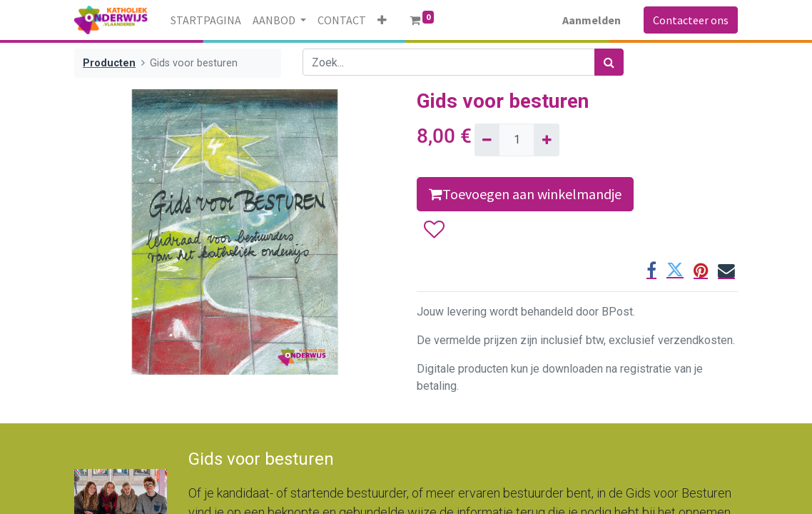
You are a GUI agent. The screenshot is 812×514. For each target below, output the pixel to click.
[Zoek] (609, 62)
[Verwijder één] (487, 140)
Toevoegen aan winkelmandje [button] (525, 194)
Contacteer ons (691, 20)
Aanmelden (592, 20)
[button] (382, 20)
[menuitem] (206, 20)
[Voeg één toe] (546, 140)
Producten (109, 63)
